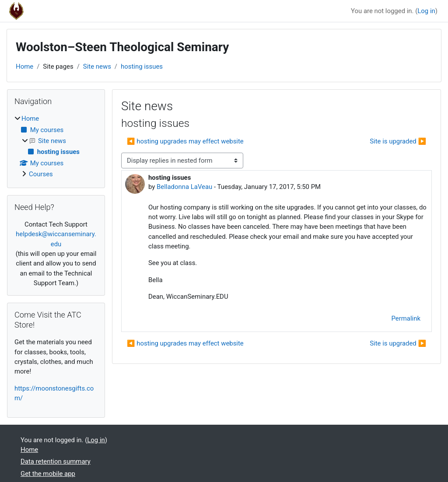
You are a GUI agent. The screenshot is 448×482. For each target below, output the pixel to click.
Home (24, 66)
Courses (41, 174)
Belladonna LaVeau (184, 187)
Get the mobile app (48, 474)
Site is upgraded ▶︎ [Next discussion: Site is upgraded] (398, 141)
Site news (97, 66)
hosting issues (142, 66)
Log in (426, 11)
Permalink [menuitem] (406, 318)
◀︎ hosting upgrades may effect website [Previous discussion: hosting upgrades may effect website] (185, 141)
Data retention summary (56, 461)
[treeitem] (56, 146)
